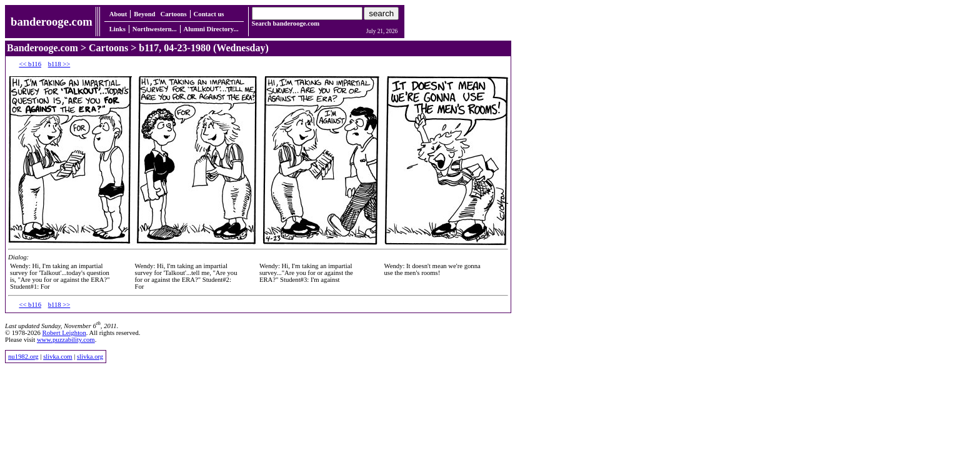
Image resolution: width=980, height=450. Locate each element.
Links (117, 29)
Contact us (209, 14)
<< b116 (30, 64)
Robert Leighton (64, 333)
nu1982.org (23, 357)
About (118, 14)
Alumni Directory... (211, 29)
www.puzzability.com (66, 340)
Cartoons (174, 14)
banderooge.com (52, 22)
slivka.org (90, 357)
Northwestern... (155, 29)
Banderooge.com (42, 48)
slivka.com (57, 357)
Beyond (144, 14)
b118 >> (59, 64)
